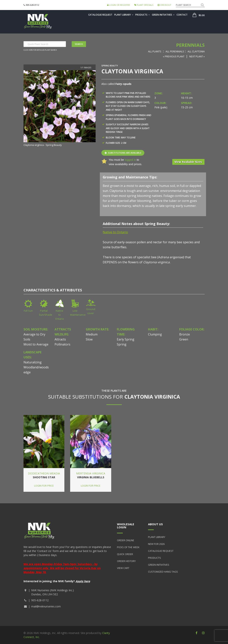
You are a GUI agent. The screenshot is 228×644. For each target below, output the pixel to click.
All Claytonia (196, 51)
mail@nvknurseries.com (46, 606)
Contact (182, 15)
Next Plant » (197, 56)
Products (143, 15)
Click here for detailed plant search (40, 50)
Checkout (164, 5)
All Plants (155, 51)
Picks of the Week (128, 547)
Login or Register (119, 5)
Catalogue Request (100, 15)
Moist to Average (36, 344)
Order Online (126, 540)
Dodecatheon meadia (44, 473)
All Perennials (175, 51)
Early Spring (126, 339)
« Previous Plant (174, 56)
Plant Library (124, 15)
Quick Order (125, 554)
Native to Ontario (60, 315)
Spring (122, 344)
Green (184, 339)
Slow (89, 339)
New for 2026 (156, 544)
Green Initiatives (163, 15)
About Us (155, 524)
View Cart (123, 568)
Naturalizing (33, 362)
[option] (60, 109)
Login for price (44, 486)
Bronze (185, 334)
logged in (130, 160)
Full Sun (28, 311)
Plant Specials (144, 5)
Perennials (190, 45)
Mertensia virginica (91, 473)
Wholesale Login (126, 526)
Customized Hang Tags (163, 572)
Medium (92, 334)
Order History (126, 561)
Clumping (155, 334)
